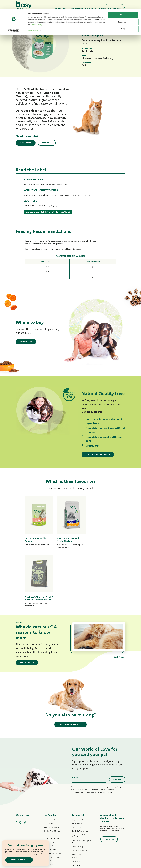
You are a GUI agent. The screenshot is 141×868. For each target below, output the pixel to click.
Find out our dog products (70, 669)
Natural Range (49, 816)
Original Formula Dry (79, 764)
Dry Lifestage (48, 768)
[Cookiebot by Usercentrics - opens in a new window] (14, 21)
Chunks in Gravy (78, 791)
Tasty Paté (47, 805)
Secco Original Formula (52, 764)
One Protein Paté (50, 794)
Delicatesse (76, 806)
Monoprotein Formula (52, 772)
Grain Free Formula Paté (52, 798)
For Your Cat (78, 759)
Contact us (47, 143)
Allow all (123, 6)
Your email (76, 722)
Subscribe (117, 724)
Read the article (27, 607)
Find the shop (26, 342)
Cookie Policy (36, 15)
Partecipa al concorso (19, 860)
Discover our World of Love (98, 454)
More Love (76, 825)
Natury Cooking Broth (80, 817)
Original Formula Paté (51, 787)
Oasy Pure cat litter (79, 832)
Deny (123, 20)
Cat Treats (76, 828)
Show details (33, 21)
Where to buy (26, 143)
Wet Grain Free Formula (52, 802)
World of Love (23, 759)
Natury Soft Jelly (49, 813)
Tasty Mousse (77, 799)
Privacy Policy (106, 737)
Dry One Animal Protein (52, 775)
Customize (123, 13)
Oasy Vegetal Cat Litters (80, 836)
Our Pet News (119, 601)
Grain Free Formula (51, 779)
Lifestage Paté (49, 790)
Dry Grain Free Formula (52, 783)
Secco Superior (77, 768)
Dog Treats (48, 820)
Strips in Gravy (49, 809)
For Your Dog (50, 759)
